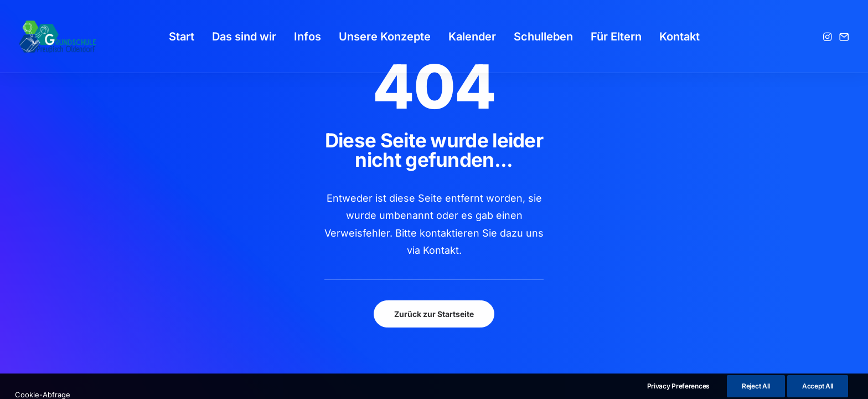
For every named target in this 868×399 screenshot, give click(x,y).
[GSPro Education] (58, 37)
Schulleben (543, 37)
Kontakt (680, 37)
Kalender (472, 37)
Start (182, 37)
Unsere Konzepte (385, 37)
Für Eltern (616, 37)
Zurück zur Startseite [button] (434, 314)
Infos (308, 37)
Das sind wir (244, 37)
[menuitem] (182, 37)
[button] (828, 37)
